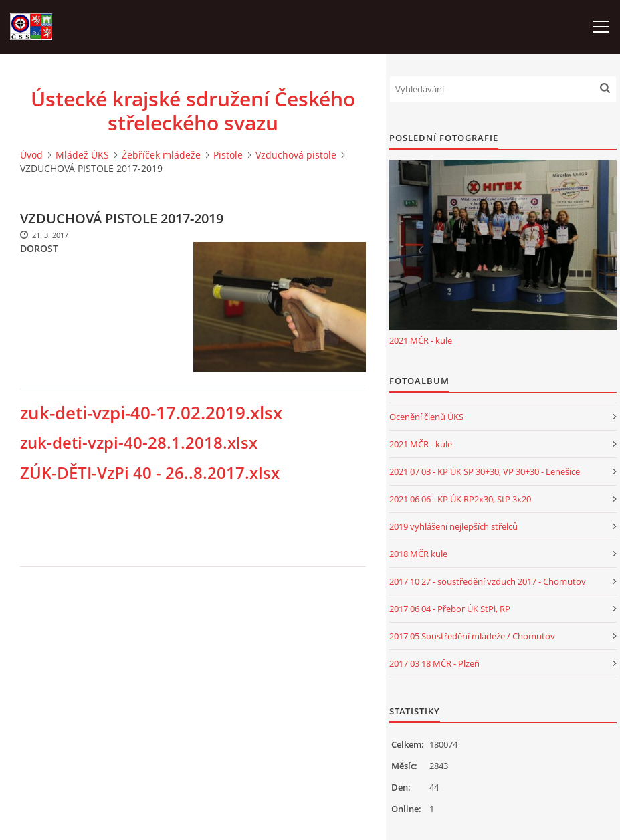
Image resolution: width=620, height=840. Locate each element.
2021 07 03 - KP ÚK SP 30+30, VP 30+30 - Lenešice (485, 471)
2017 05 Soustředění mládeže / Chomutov (472, 636)
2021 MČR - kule (421, 340)
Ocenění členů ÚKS (426, 417)
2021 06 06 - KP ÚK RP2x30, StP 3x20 (460, 499)
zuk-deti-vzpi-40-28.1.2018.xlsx (139, 443)
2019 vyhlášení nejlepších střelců (453, 526)
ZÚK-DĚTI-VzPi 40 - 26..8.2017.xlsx (150, 473)
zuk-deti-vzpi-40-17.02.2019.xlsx (151, 413)
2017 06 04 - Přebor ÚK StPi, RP (450, 609)
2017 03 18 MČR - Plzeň (434, 663)
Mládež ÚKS (82, 155)
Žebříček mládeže (161, 155)
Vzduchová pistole (296, 155)
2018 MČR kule (418, 554)
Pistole (228, 155)
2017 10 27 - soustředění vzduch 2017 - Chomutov (488, 581)
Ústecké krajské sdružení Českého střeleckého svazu (193, 111)
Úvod (31, 155)
